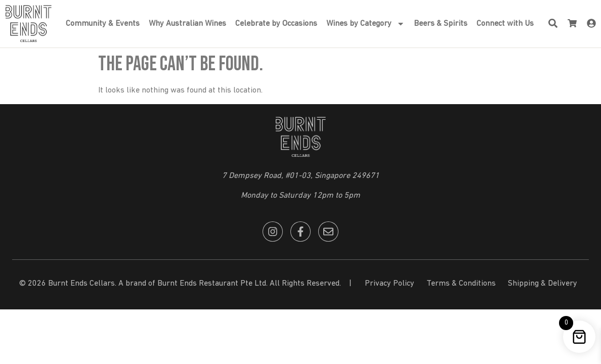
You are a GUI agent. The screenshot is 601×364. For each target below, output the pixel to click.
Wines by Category (366, 24)
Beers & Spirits (441, 24)
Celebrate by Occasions (276, 24)
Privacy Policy (390, 284)
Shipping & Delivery (543, 284)
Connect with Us (505, 24)
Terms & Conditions (461, 284)
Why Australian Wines (187, 24)
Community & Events (103, 24)
